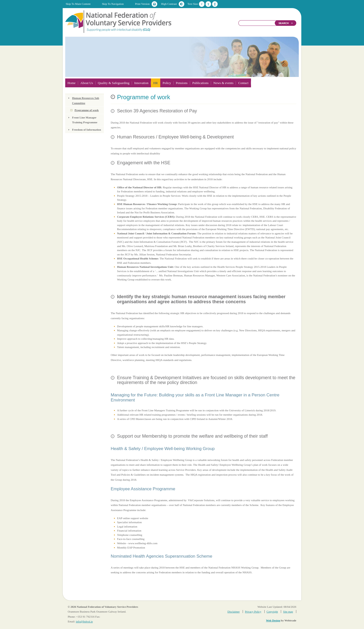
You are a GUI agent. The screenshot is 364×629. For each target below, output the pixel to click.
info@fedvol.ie (84, 621)
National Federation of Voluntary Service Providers (119, 21)
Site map (288, 612)
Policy (167, 83)
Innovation (141, 83)
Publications (200, 83)
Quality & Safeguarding (114, 83)
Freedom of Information (87, 130)
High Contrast (169, 4)
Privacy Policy (253, 612)
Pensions (182, 83)
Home (72, 83)
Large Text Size (215, 4)
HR (155, 83)
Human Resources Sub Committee (86, 100)
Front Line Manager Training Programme (85, 120)
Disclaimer (234, 612)
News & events (223, 83)
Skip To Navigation (113, 4)
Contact (243, 83)
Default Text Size (202, 4)
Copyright (272, 612)
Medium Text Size (208, 4)
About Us (87, 83)
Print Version (142, 4)
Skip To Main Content (78, 4)
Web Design (273, 620)
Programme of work (87, 110)
